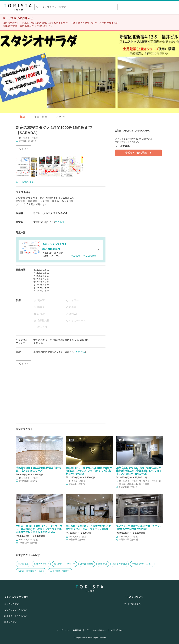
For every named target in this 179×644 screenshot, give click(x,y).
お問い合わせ (117, 630)
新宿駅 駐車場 (87, 564)
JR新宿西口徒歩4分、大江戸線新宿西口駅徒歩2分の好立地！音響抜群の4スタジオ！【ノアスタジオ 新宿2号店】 (139, 471)
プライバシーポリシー (96, 630)
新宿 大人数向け (41, 564)
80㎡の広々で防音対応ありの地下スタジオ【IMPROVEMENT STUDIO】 (139, 528)
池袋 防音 (103, 564)
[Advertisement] (61, 394)
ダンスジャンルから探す (16, 610)
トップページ (63, 630)
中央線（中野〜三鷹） (142, 564)
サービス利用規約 (132, 604)
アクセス (61, 117)
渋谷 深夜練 (23, 564)
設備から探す (10, 622)
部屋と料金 (41, 117)
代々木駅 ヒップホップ (65, 564)
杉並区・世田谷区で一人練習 (31, 571)
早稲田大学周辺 (120, 564)
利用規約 (77, 630)
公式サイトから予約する (138, 153)
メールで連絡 (122, 146)
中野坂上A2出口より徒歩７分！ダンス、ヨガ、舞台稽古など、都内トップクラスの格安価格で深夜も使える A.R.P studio (39, 529)
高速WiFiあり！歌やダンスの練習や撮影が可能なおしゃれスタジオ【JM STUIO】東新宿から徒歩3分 (89, 471)
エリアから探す (12, 604)
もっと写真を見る (25, 182)
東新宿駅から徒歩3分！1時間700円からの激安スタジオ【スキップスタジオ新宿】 (88, 528)
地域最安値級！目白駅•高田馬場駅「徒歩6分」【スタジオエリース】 (39, 469)
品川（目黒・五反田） (60, 571)
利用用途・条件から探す (16, 616)
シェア (24, 149)
